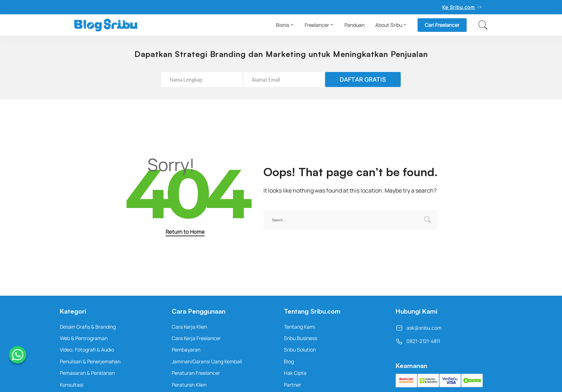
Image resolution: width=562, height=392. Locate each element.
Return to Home (185, 232)
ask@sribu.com (419, 328)
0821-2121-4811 (418, 341)
